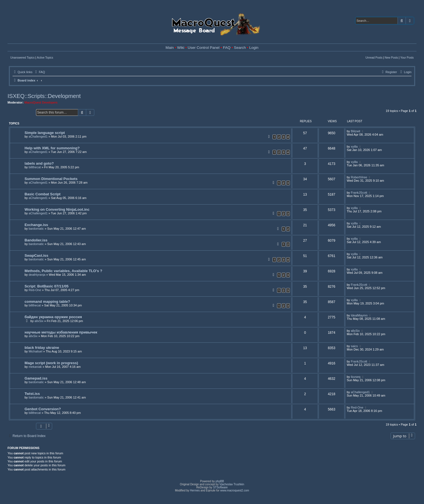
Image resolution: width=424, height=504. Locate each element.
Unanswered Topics (22, 58)
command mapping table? (47, 302)
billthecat (35, 167)
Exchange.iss (36, 225)
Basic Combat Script (43, 194)
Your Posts (407, 58)
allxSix (39, 321)
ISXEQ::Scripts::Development (44, 96)
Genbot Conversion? (43, 409)
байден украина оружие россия (53, 317)
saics (354, 346)
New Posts (391, 58)
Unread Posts (374, 58)
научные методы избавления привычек (61, 332)
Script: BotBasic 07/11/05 (47, 286)
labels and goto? (39, 163)
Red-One (35, 290)
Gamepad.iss (36, 378)
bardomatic (36, 229)
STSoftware (220, 487)
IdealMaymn (359, 315)
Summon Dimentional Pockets (51, 179)
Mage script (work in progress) (51, 363)
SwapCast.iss (36, 255)
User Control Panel (204, 48)
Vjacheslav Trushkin (232, 484)
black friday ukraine (42, 348)
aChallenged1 (38, 136)
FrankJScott (359, 193)
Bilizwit (356, 131)
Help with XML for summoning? (52, 148)
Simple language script (45, 133)
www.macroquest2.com (234, 490)
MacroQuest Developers (41, 102)
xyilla (354, 147)
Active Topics (45, 58)
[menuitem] (39, 72)
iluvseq (356, 377)
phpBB (220, 481)
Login (254, 48)
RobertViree (359, 177)
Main (170, 48)
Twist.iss (32, 394)
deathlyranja (37, 275)
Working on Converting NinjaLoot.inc (57, 209)
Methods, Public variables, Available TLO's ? (63, 271)
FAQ (227, 48)
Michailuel (36, 351)
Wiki (181, 48)
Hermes (195, 490)
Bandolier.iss (36, 240)
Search (240, 48)
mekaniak (35, 367)
